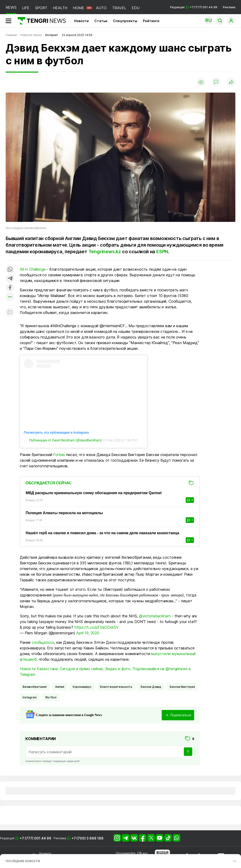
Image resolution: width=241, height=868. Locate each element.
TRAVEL (119, 8)
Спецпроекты (125, 21)
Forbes (59, 455)
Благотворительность (116, 687)
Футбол (51, 697)
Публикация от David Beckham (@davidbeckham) (66, 440)
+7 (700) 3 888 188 (88, 838)
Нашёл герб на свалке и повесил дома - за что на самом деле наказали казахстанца (102, 533)
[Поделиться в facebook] (10, 288)
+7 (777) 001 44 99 (36, 838)
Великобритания (35, 687)
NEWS (11, 7)
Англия (60, 687)
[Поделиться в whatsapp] (10, 270)
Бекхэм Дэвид (151, 687)
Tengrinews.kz (105, 252)
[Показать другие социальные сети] (10, 297)
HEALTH (60, 8)
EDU (136, 8)
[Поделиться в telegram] (10, 279)
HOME (79, 8)
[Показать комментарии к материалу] (10, 313)
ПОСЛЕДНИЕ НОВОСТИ (23, 861)
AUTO (101, 8)
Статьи (101, 21)
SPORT (41, 8)
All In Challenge (33, 269)
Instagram (30, 697)
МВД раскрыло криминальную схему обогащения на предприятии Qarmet (94, 493)
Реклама (229, 7)
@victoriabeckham (155, 616)
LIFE (26, 8)
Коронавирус (82, 687)
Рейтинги (151, 21)
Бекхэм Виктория (182, 687)
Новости (81, 21)
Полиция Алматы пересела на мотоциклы (64, 513)
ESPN (162, 252)
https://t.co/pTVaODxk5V (96, 627)
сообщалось (43, 642)
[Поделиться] (231, 82)
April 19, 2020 (88, 633)
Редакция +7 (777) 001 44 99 (194, 7)
